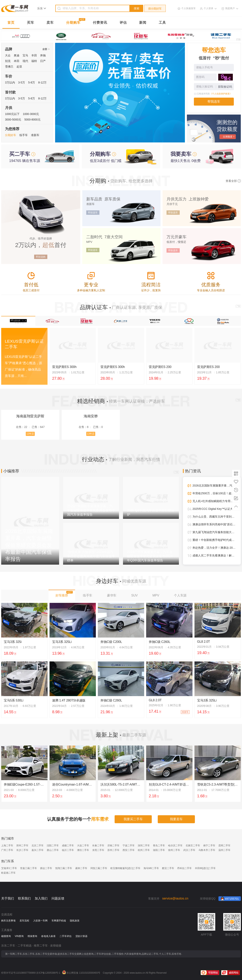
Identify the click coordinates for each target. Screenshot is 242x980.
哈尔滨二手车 (175, 846)
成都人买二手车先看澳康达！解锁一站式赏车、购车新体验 (214, 555)
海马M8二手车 (151, 868)
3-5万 (22, 82)
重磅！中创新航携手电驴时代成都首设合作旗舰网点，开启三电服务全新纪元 (214, 540)
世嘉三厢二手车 (29, 868)
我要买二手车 (133, 819)
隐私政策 (75, 921)
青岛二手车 (159, 846)
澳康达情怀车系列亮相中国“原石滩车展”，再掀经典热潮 (214, 524)
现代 (25, 61)
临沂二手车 (68, 850)
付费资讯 (100, 23)
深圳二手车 (144, 846)
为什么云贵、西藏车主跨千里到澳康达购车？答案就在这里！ (214, 517)
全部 (46, 49)
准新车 (35, 135)
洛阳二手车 (159, 850)
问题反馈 (58, 898)
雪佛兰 (9, 67)
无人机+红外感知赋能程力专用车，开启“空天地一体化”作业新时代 (214, 501)
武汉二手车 (189, 850)
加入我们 (41, 898)
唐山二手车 (53, 850)
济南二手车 (113, 846)
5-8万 (32, 82)
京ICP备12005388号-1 (48, 973)
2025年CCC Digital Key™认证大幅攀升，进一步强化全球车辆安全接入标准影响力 (214, 509)
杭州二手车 (144, 850)
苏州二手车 (113, 850)
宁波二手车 (129, 846)
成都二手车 (68, 846)
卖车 (50, 23)
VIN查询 (19, 936)
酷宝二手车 (168, 868)
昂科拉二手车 (184, 868)
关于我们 (8, 898)
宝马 (25, 55)
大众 (8, 55)
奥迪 (17, 55)
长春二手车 (98, 846)
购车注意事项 (8, 921)
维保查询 (32, 936)
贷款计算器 (81, 936)
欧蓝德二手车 (8, 873)
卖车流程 (24, 921)
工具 (162, 23)
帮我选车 (214, 102)
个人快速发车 (188, 8)
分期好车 (11, 135)
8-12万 (42, 82)
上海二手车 (7, 846)
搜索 (137, 8)
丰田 (34, 55)
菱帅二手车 (81, 868)
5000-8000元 (32, 120)
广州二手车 (7, 850)
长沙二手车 (22, 850)
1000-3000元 (31, 114)
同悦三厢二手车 (99, 868)
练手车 (24, 135)
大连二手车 (83, 846)
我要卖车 (176, 819)
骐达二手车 (46, 868)
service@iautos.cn (175, 898)
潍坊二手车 (83, 850)
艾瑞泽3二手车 (9, 868)
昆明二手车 (224, 846)
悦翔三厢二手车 (64, 868)
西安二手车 (129, 850)
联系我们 (24, 898)
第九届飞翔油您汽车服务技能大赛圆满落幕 (214, 532)
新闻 (143, 23)
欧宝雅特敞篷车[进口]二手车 (125, 868)
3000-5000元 (13, 120)
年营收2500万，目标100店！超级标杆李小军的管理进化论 (214, 493)
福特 (34, 61)
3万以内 (10, 82)
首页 (11, 23)
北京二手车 (38, 846)
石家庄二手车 (193, 846)
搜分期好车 (155, 9)
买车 (31, 23)
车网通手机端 (59, 921)
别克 (8, 61)
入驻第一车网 (40, 921)
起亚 (19, 67)
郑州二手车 (22, 846)
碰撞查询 (6, 936)
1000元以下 (12, 114)
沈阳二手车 (53, 846)
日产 (43, 61)
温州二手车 (224, 850)
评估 (123, 23)
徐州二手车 (174, 850)
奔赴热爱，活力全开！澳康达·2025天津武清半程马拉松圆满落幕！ (214, 548)
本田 (17, 61)
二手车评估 (65, 936)
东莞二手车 (98, 850)
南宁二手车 (209, 846)
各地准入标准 (48, 936)
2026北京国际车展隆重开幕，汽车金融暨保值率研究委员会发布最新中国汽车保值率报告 (214, 486)
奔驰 (43, 55)
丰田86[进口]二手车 (205, 868)
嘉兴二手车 (38, 850)
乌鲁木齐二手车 (207, 850)
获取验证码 (225, 87)
